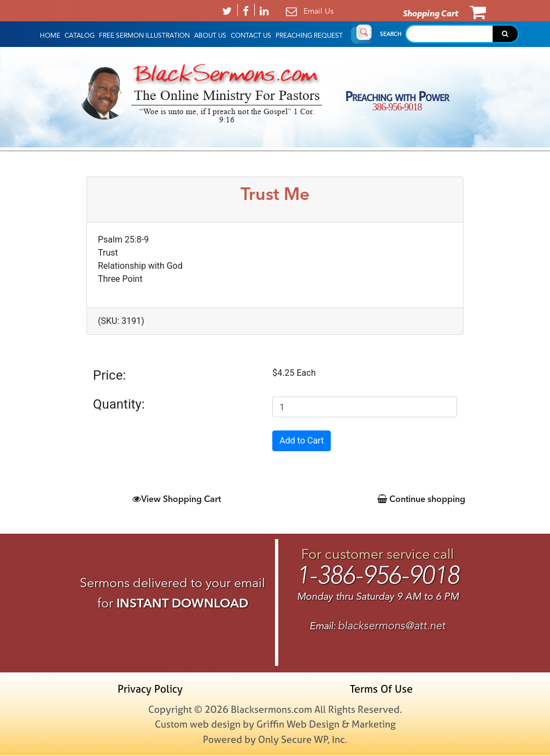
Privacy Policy (152, 689)
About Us (210, 35)
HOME (50, 35)
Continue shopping (421, 499)
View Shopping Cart (177, 499)
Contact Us (251, 35)
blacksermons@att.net (392, 626)
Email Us (318, 11)
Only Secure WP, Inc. (303, 740)
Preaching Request (309, 35)
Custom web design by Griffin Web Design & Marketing (275, 725)
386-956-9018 (397, 107)
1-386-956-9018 (378, 576)
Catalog (80, 35)
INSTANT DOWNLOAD (182, 603)
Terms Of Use (381, 689)
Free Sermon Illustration (144, 35)
